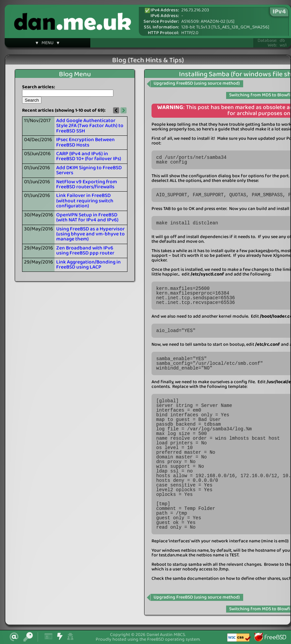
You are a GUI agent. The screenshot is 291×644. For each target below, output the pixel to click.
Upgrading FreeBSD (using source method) (197, 83)
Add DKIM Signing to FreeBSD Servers (89, 170)
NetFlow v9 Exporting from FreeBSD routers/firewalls (87, 184)
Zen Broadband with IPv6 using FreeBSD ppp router (85, 251)
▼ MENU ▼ (47, 44)
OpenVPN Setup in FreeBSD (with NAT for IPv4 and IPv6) (87, 218)
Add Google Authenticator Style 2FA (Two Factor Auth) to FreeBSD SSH (90, 126)
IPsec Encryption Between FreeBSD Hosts (85, 142)
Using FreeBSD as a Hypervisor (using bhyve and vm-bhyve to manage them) (90, 234)
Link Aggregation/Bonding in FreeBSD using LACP (88, 265)
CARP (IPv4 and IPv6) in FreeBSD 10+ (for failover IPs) (89, 156)
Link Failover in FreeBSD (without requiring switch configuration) (85, 201)
